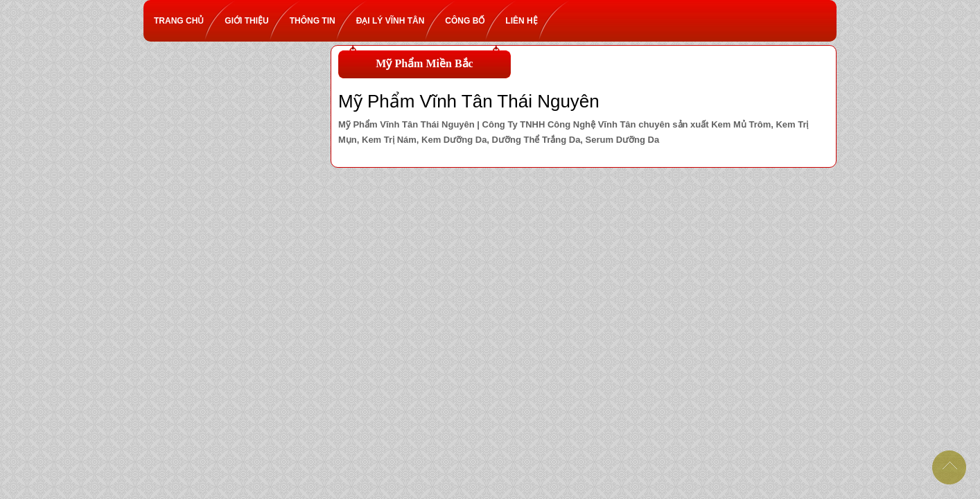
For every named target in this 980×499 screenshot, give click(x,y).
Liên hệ (526, 21)
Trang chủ (184, 21)
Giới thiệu (252, 21)
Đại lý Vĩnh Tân (396, 21)
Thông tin (318, 21)
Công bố (470, 21)
